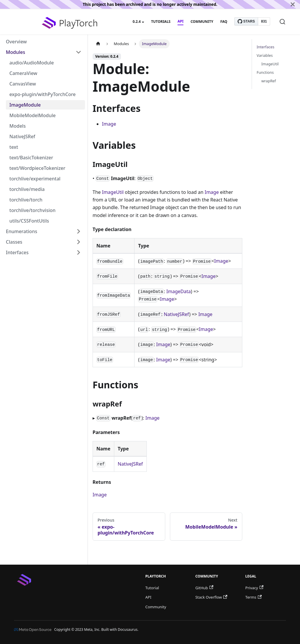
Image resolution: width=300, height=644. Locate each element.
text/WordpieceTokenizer (37, 168)
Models (18, 126)
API (180, 21)
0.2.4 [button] (137, 22)
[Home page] (98, 44)
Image (109, 124)
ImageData (179, 291)
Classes (14, 242)
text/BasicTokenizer (31, 158)
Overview (16, 42)
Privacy (254, 588)
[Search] (282, 22)
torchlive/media (27, 189)
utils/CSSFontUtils (29, 221)
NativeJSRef (22, 136)
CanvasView (23, 84)
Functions (265, 72)
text (14, 147)
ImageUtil (113, 192)
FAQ (224, 22)
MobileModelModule (33, 115)
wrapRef (269, 81)
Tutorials (161, 22)
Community (202, 22)
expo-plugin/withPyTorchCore (42, 94)
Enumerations (22, 231)
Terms (253, 597)
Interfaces (17, 252)
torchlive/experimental (35, 179)
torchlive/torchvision (33, 210)
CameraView (23, 73)
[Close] (293, 4)
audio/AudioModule (32, 63)
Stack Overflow (211, 597)
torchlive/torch (26, 200)
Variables (265, 55)
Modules (16, 52)
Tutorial (152, 588)
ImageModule (25, 105)
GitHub (204, 588)
